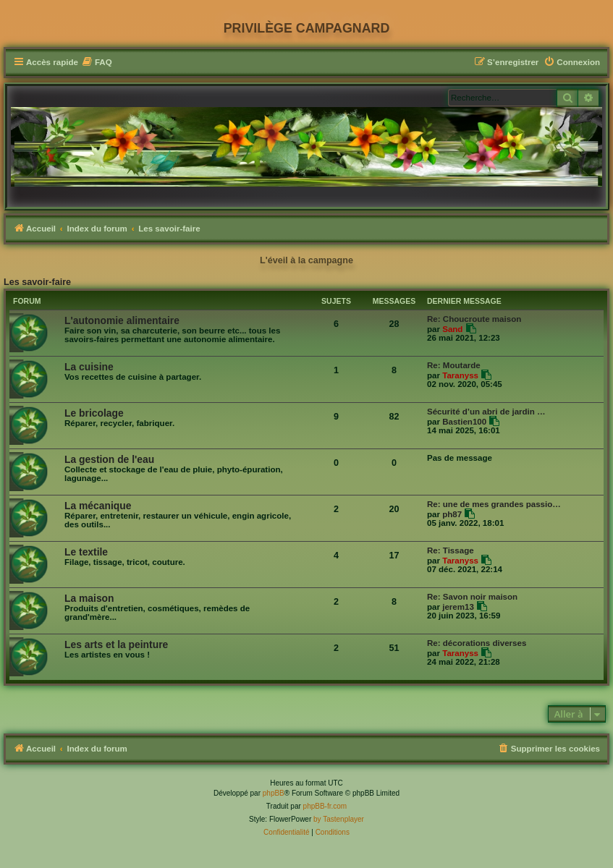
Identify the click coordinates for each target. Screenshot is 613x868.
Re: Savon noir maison (472, 597)
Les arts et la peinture (116, 644)
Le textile (86, 552)
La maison (89, 598)
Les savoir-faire (37, 282)
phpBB (274, 793)
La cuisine (89, 367)
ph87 (452, 514)
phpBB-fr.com (325, 806)
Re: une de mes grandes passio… (494, 504)
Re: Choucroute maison (474, 319)
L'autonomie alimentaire (122, 320)
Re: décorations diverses (477, 643)
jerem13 (458, 607)
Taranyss (460, 375)
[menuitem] (97, 63)
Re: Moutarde (454, 365)
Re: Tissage (451, 550)
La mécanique (98, 506)
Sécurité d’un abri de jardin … (486, 412)
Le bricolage (94, 413)
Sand (452, 329)
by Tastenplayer (339, 819)
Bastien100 (464, 422)
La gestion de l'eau (109, 459)
